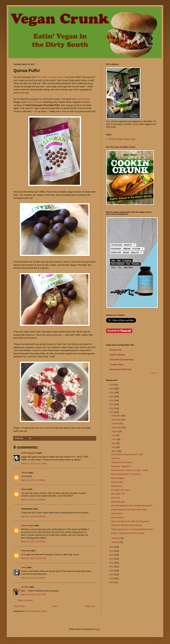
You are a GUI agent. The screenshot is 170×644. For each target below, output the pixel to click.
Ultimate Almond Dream (122, 462)
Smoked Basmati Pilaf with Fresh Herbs (129, 510)
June (114, 439)
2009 (112, 575)
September (117, 428)
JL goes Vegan (117, 365)
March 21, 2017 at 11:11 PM (34, 464)
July (114, 435)
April (114, 447)
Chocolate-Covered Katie (122, 360)
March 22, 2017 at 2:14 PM (33, 578)
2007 (112, 582)
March (115, 451)
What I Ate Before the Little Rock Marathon (130, 521)
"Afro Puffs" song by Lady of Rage (53, 77)
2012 (112, 563)
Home (55, 606)
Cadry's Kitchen (117, 355)
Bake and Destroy (81, 99)
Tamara (25, 473)
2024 (112, 385)
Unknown (26, 551)
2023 (112, 389)
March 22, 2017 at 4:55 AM (33, 500)
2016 (112, 547)
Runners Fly (115, 350)
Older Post (90, 606)
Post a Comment (25, 600)
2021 (112, 397)
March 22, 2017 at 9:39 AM (33, 542)
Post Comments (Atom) (36, 611)
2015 (112, 551)
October (115, 424)
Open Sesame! (118, 518)
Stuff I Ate (115, 459)
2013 (112, 559)
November (117, 420)
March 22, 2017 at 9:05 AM (33, 517)
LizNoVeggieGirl (29, 453)
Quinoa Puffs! (117, 482)
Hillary (24, 489)
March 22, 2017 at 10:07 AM (34, 558)
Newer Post (20, 606)
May (114, 443)
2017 (112, 412)
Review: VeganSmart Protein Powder (128, 533)
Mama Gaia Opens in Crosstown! (126, 474)
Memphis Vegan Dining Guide (122, 139)
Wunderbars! (117, 514)
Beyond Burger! (118, 502)
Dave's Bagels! (118, 478)
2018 (112, 408)
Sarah (24, 567)
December (117, 416)
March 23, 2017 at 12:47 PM (34, 595)
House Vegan (27, 525)
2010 (112, 571)
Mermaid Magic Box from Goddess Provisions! (132, 506)
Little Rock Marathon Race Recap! (126, 525)
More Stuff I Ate (118, 494)
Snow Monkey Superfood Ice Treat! (127, 454)
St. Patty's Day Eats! (120, 490)
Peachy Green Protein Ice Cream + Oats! (130, 470)
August (115, 431)
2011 (112, 567)
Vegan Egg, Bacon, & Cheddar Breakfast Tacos (132, 529)
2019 (112, 404)
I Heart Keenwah (34, 102)
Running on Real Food (120, 369)
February (116, 538)
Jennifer (25, 587)
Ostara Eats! (117, 486)
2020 (112, 401)
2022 (112, 393)
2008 (112, 579)
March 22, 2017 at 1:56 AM (33, 480)
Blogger (97, 629)
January (115, 542)
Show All (154, 373)
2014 (112, 555)
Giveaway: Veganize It (121, 466)
